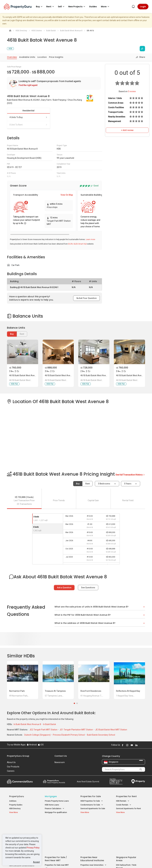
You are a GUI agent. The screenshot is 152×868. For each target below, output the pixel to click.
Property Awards (54, 781)
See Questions (88, 588)
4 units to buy (28, 117)
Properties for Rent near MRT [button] (57, 839)
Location (42, 57)
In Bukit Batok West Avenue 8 (28, 724)
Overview (12, 57)
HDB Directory (15, 809)
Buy (12, 334)
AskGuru (13, 801)
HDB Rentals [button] (123, 801)
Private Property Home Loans (57, 801)
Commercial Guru (20, 781)
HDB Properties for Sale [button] (92, 801)
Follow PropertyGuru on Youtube (132, 745)
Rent (88, 484)
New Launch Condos (18, 827)
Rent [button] (51, 7)
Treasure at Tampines (55, 691)
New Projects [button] (77, 7)
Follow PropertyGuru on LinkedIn (136, 745)
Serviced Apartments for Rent (128, 809)
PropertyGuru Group (18, 756)
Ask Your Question (86, 298)
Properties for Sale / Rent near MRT (56, 824)
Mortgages (51, 796)
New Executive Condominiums (22, 831)
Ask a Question (64, 588)
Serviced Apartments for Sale (93, 809)
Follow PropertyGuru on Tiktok (144, 745)
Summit (88, 781)
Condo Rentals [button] (124, 805)
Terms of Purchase (76, 861)
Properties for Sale (91, 796)
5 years (128, 484)
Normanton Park (17, 691)
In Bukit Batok (50, 724)
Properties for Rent (126, 796)
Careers (11, 771)
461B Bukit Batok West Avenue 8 (24, 375)
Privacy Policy (33, 848)
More (106, 7)
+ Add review (127, 130)
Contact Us (61, 756)
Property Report (116, 781)
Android (32, 745)
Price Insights (56, 57)
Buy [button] (40, 7)
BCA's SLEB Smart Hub (77, 244)
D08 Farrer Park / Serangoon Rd (129, 844)
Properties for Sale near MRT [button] (57, 832)
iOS (41, 745)
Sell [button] (62, 7)
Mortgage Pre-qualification (56, 812)
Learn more (90, 239)
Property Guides (16, 805)
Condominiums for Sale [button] (92, 805)
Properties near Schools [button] (92, 834)
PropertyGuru (17, 796)
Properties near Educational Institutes (92, 824)
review (132, 91)
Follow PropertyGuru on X (140, 745)
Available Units (27, 57)
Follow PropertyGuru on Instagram (127, 745)
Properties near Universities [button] (93, 830)
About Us (11, 762)
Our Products (13, 767)
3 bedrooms (104, 484)
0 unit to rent (28, 125)
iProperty (138, 781)
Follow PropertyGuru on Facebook (123, 745)
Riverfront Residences (91, 691)
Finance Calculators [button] (55, 809)
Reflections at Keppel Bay (128, 691)
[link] (54, 83)
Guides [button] (93, 7)
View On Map (67, 195)
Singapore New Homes (21, 822)
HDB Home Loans (52, 805)
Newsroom (60, 762)
